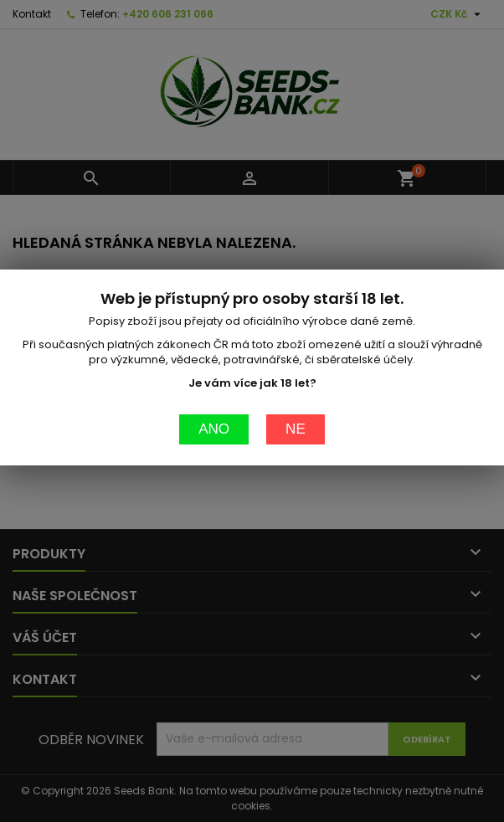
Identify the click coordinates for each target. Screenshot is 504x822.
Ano (214, 391)
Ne (296, 391)
